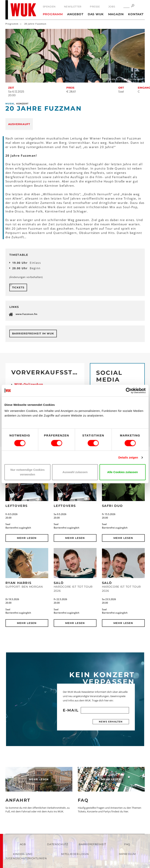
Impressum (127, 854)
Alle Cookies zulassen (123, 472)
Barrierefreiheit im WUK (33, 333)
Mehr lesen (27, 538)
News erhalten (111, 722)
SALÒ (59, 583)
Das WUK (96, 14)
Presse (95, 7)
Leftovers (17, 506)
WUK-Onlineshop (29, 384)
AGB (23, 844)
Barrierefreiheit (92, 844)
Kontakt (136, 14)
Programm (53, 14)
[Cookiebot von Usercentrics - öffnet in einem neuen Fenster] (129, 391)
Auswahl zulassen (75, 472)
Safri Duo (112, 506)
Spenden (49, 7)
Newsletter (73, 7)
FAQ (83, 800)
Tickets (18, 287)
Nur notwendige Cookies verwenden (27, 472)
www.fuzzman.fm (27, 314)
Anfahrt (18, 800)
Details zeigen (128, 457)
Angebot (75, 14)
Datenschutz (57, 844)
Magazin (116, 14)
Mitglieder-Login (75, 854)
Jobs (112, 7)
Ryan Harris (18, 583)
